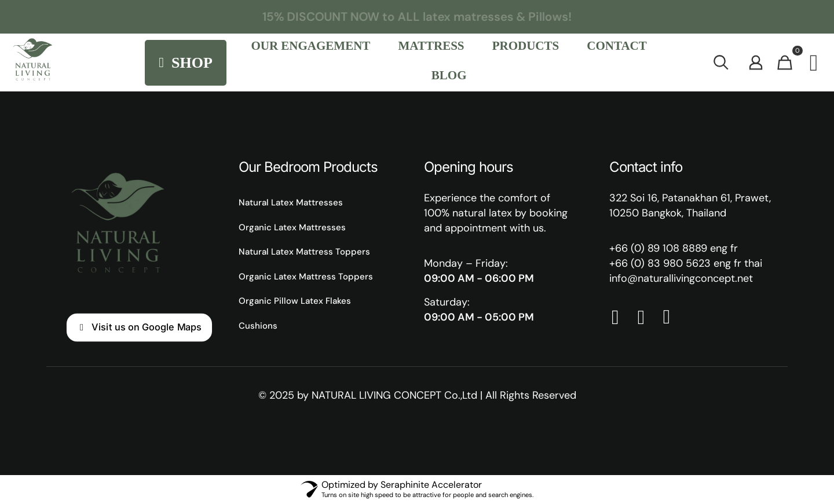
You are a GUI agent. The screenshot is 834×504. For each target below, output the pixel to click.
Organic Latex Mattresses (292, 227)
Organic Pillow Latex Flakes (295, 301)
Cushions (258, 326)
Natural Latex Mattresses (291, 203)
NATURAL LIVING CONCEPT (376, 395)
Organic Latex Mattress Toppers (306, 277)
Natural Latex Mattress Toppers (304, 252)
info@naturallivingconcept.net (681, 278)
